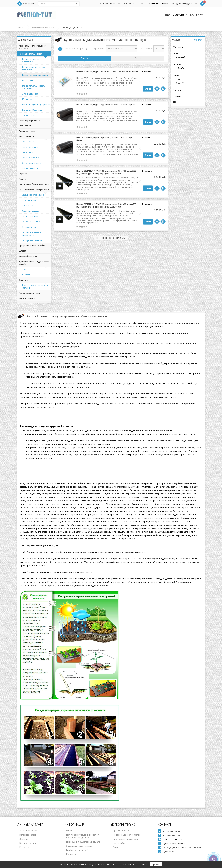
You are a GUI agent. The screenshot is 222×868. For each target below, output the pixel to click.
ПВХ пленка (27, 99)
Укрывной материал (29, 256)
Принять (156, 864)
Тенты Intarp (27, 152)
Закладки (24, 839)
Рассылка (24, 847)
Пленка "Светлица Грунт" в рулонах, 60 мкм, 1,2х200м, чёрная (106, 105)
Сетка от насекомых (31, 222)
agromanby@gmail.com (186, 4)
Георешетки (27, 206)
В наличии (180, 48)
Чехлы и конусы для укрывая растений (35, 287)
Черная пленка (29, 80)
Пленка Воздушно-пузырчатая (36, 105)
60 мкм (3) (181, 57)
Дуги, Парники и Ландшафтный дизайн (34, 263)
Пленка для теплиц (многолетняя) (30, 60)
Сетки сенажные (29, 227)
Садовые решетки (30, 216)
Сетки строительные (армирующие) (31, 234)
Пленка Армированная (30, 120)
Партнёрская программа (125, 839)
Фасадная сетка (27, 298)
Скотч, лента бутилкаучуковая (34, 184)
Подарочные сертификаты (126, 835)
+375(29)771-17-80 (135, 4)
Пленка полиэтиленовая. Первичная (33, 68)
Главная (20, 28)
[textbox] (59, 4)
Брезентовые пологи (31, 163)
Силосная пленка (30, 94)
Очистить (199, 40)
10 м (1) (180, 79)
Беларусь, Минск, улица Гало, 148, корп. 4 (183, 848)
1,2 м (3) (180, 68)
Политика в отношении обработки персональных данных (84, 836)
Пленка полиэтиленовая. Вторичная (33, 87)
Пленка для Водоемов (32, 110)
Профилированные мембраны (33, 246)
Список (84, 58)
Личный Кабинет (28, 831)
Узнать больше (140, 864)
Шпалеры (26, 275)
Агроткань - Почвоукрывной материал (32, 47)
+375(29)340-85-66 (112, 4)
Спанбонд (24, 280)
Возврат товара (28, 843)
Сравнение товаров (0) (75, 49)
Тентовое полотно (30, 158)
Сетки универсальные (32, 240)
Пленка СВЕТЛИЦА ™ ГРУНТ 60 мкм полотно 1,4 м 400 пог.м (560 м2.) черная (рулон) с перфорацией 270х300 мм (106, 205)
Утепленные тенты (30, 168)
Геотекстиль (25, 126)
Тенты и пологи (27, 136)
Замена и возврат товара (79, 846)
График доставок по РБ (78, 850)
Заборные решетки (31, 211)
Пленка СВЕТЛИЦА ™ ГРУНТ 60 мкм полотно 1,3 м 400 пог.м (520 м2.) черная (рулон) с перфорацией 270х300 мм (106, 172)
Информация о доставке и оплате (83, 842)
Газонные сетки (29, 200)
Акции (116, 847)
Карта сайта (119, 843)
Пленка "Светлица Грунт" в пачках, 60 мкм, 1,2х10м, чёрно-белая (107, 71)
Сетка (138, 58)
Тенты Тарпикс (28, 142)
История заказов (28, 835)
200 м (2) (180, 83)
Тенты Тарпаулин (30, 147)
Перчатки (24, 174)
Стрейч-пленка (28, 115)
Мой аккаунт (29, 4)
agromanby (168, 852)
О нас (166, 15)
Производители (121, 831)
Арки (24, 269)
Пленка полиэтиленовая (43, 28)
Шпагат (23, 251)
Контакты (198, 15)
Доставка (180, 15)
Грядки (22, 179)
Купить (148, 89)
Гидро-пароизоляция (29, 293)
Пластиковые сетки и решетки (34, 190)
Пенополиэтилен (27, 131)
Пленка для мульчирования (35, 75)
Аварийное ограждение (33, 195)
